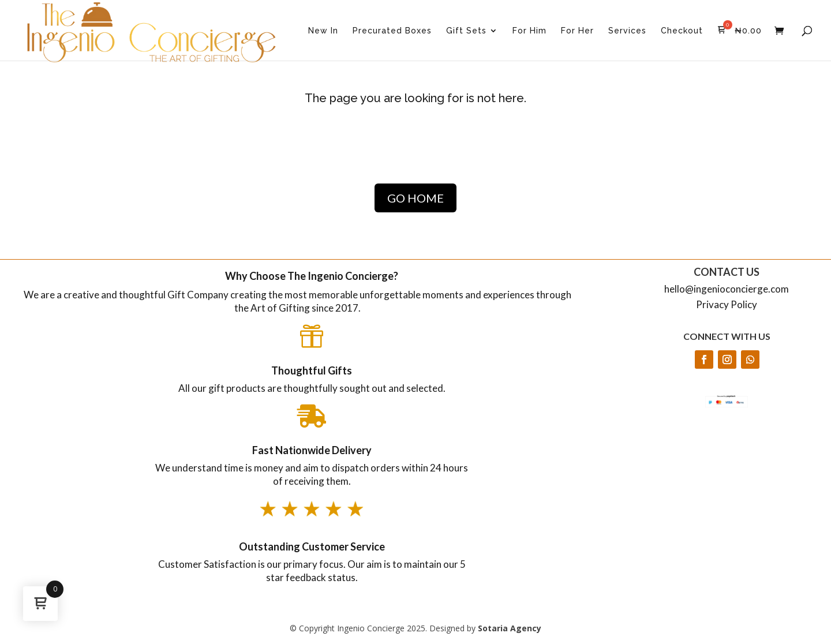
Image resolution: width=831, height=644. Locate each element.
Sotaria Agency (510, 628)
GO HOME (415, 198)
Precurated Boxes (392, 31)
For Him (529, 31)
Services (627, 31)
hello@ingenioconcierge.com (727, 289)
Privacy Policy (727, 304)
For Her (577, 31)
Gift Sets (466, 31)
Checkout (682, 31)
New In (323, 31)
